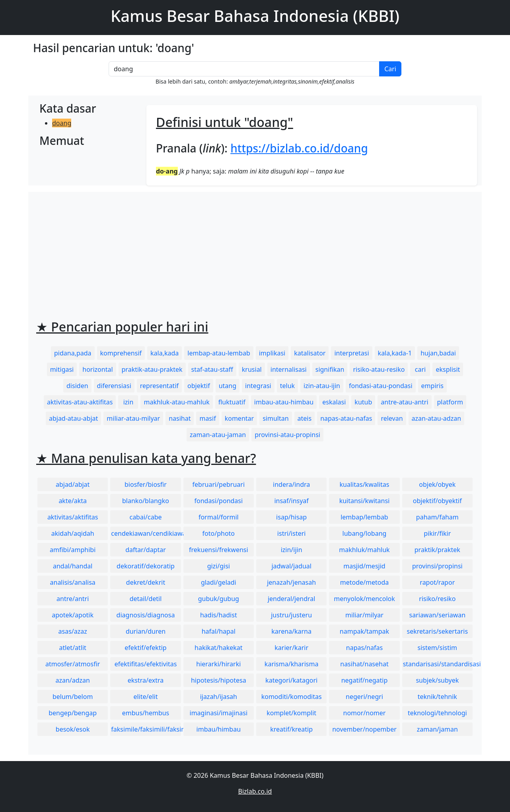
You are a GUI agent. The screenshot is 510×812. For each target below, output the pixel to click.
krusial (252, 369)
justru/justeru (291, 615)
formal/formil (219, 517)
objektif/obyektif (437, 501)
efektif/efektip (145, 648)
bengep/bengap (73, 713)
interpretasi (351, 353)
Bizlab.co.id (255, 791)
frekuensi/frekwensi (219, 550)
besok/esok (73, 729)
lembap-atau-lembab (219, 353)
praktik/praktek (437, 550)
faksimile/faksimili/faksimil (146, 729)
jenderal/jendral (292, 599)
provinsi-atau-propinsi (287, 435)
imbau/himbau (219, 729)
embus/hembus (146, 713)
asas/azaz (73, 631)
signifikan (330, 369)
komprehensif (121, 353)
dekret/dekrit (146, 582)
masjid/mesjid (364, 566)
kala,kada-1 (395, 353)
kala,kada (164, 353)
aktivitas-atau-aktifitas (80, 402)
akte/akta (73, 501)
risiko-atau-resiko (379, 369)
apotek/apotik (73, 615)
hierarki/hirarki (218, 664)
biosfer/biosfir (146, 484)
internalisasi (289, 369)
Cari (390, 69)
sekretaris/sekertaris (437, 631)
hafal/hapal (219, 631)
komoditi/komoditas (292, 697)
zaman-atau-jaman (218, 435)
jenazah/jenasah (291, 582)
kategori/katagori (291, 680)
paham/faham (437, 517)
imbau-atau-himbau (284, 402)
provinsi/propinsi (437, 566)
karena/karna (291, 631)
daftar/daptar (146, 550)
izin (128, 402)
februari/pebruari (219, 484)
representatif (159, 386)
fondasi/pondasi (218, 501)
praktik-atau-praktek (152, 369)
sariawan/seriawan (438, 615)
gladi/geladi (219, 582)
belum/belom (73, 697)
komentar (239, 418)
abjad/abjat (73, 484)
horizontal (97, 369)
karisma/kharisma (292, 664)
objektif (199, 386)
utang (228, 386)
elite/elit (145, 697)
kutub (363, 402)
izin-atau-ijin (322, 386)
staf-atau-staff (212, 369)
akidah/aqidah (73, 533)
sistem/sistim (438, 648)
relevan (392, 418)
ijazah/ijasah (219, 697)
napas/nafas (364, 648)
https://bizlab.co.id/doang (299, 148)
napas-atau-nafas (346, 418)
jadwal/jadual (291, 566)
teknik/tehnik (437, 697)
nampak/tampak (364, 631)
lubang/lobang (365, 533)
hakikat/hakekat (219, 648)
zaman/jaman (437, 729)
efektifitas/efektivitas (146, 664)
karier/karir (291, 648)
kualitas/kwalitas (365, 484)
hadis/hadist (219, 615)
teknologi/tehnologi (437, 713)
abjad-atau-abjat (73, 418)
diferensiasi (114, 386)
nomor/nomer (365, 713)
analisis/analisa (73, 582)
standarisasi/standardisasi (438, 664)
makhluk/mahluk (364, 550)
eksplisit (448, 369)
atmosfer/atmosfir (73, 664)
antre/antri (73, 599)
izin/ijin (292, 550)
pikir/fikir (437, 533)
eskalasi (334, 402)
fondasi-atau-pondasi (381, 386)
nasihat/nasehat (364, 664)
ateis (305, 418)
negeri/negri (364, 697)
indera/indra (291, 484)
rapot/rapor (437, 582)
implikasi (272, 353)
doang (62, 123)
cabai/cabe (145, 517)
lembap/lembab (364, 517)
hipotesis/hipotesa (219, 680)
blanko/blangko (146, 501)
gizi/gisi (219, 566)
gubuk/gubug (219, 599)
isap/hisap (291, 517)
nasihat (180, 418)
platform (450, 402)
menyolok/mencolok (364, 599)
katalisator (310, 353)
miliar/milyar (364, 615)
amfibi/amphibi (73, 550)
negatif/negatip (365, 680)
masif (207, 418)
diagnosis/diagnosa (146, 615)
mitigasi (62, 369)
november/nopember (364, 729)
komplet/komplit (291, 713)
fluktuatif (232, 402)
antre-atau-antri (404, 402)
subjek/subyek (437, 680)
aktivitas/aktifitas (73, 517)
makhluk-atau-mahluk (176, 402)
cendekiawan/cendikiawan (146, 533)
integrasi (258, 386)
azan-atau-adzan (436, 418)
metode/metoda (365, 582)
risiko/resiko (437, 599)
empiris (432, 386)
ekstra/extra (146, 680)
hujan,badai (438, 353)
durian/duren (146, 631)
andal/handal (73, 566)
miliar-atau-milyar (133, 418)
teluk (287, 386)
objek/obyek (437, 484)
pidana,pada (73, 353)
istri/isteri (292, 533)
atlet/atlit (72, 648)
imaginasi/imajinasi (219, 713)
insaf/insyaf (291, 501)
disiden (77, 386)
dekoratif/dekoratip (146, 566)
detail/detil (146, 599)
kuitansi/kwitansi (365, 501)
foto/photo (219, 533)
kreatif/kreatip (291, 729)
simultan (275, 418)
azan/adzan (73, 680)
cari (420, 369)
